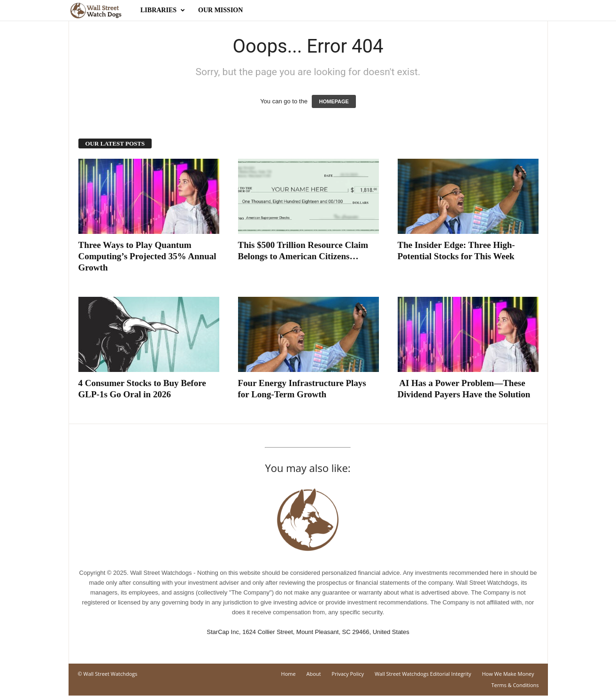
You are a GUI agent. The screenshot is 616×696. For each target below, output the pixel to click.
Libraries (163, 10)
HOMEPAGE (334, 101)
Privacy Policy (348, 674)
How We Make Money (508, 674)
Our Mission (220, 10)
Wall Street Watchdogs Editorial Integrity (423, 674)
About (314, 674)
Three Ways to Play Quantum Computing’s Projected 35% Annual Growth (147, 256)
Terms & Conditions (515, 685)
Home (289, 674)
